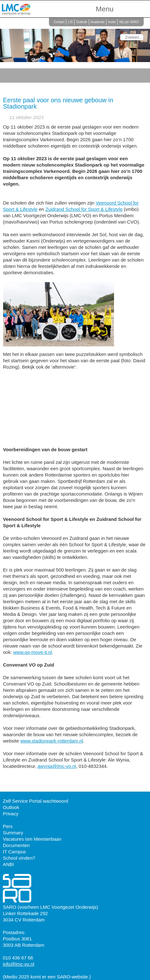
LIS (70, 22)
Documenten (16, 845)
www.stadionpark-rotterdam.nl (52, 741)
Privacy (11, 814)
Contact (59, 22)
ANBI (8, 864)
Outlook (81, 22)
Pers (8, 826)
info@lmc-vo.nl (18, 964)
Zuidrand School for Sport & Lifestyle (84, 209)
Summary (13, 833)
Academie (98, 22)
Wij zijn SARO (129, 22)
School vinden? (19, 858)
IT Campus (14, 852)
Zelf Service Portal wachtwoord (36, 801)
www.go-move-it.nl (33, 652)
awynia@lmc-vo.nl (57, 766)
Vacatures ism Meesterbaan (32, 839)
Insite (112, 22)
